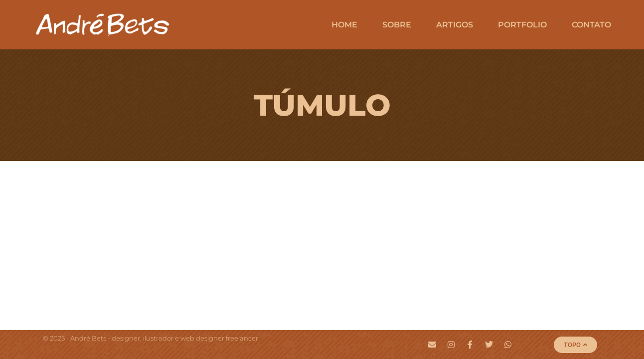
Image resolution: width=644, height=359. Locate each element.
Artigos (455, 25)
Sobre (397, 25)
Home (344, 25)
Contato (591, 25)
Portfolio (522, 25)
